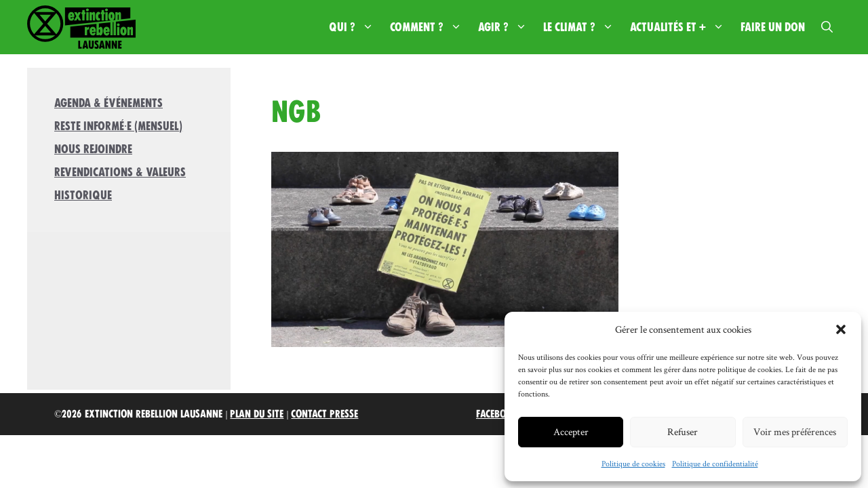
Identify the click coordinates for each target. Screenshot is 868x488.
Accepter (571, 431)
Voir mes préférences (795, 431)
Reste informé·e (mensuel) (118, 126)
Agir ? (507, 27)
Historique (83, 195)
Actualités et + (681, 27)
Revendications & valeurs (120, 172)
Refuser (683, 431)
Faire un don (773, 27)
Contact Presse (324, 414)
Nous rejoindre (93, 149)
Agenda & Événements (108, 103)
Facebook (497, 414)
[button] (841, 329)
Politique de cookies (633, 463)
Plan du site (257, 414)
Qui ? (355, 27)
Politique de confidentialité (715, 463)
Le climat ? (583, 27)
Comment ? (430, 27)
